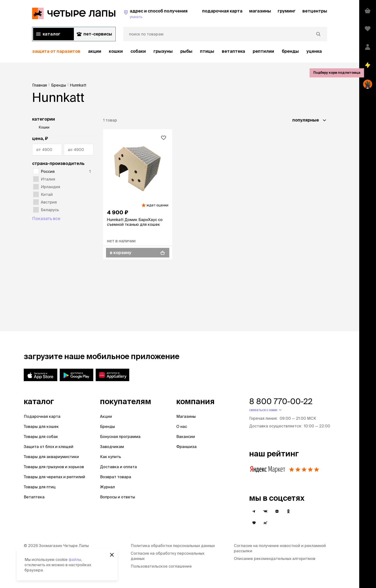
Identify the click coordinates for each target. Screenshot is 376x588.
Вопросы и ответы (117, 497)
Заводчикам (112, 447)
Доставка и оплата (118, 467)
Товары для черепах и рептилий (54, 477)
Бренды (107, 426)
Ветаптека (233, 51)
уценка (314, 51)
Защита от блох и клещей (49, 447)
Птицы (207, 51)
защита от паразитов (56, 51)
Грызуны (163, 51)
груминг (287, 11)
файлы (75, 559)
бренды (290, 51)
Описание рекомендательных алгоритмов (275, 559)
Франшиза (186, 447)
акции (95, 51)
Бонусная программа (120, 437)
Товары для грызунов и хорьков (54, 467)
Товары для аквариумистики (51, 457)
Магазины (186, 416)
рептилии (263, 51)
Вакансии (186, 437)
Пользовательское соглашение (161, 566)
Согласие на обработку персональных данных (167, 556)
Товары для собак (41, 437)
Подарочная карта (42, 416)
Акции (106, 416)
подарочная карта (222, 11)
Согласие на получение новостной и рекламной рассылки (280, 548)
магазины (260, 11)
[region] (180, 51)
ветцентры (315, 11)
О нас (182, 426)
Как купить (111, 457)
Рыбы (186, 51)
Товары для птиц (40, 487)
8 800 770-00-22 (281, 401)
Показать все (46, 218)
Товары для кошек (41, 426)
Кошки (116, 51)
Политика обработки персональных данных (173, 546)
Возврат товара (116, 477)
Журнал (107, 487)
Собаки (138, 51)
